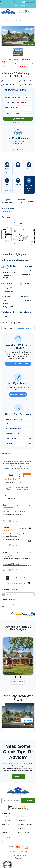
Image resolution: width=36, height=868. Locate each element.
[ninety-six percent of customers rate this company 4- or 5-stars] (18, 489)
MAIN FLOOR (16, 730)
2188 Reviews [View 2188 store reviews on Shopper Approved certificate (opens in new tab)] (12, 482)
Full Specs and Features (7, 201)
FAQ (3, 828)
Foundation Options (20, 201)
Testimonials (22, 828)
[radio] (26, 474)
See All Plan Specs (29, 185)
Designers (21, 821)
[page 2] (12, 578)
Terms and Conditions (25, 824)
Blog (3, 841)
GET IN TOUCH (18, 777)
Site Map (4, 832)
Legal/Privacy (6, 824)
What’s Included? (18, 123)
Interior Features (13, 429)
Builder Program (23, 832)
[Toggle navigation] (33, 11)
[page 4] (21, 578)
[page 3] (16, 578)
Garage (9, 444)
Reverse (30, 44)
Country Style (15, 21)
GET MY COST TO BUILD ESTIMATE (18, 364)
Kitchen (9, 424)
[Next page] (29, 578)
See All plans (18, 682)
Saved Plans (22, 817)
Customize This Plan (18, 394)
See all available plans (18, 6)
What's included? (7, 212)
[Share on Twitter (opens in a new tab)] (13, 521)
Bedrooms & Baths (14, 419)
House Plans (5, 21)
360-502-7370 (18, 856)
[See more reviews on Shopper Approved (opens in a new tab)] (17, 521)
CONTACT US (6, 838)
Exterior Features (14, 434)
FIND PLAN (28, 801)
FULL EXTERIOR (6, 730)
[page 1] (7, 578)
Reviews (31, 201)
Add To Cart (18, 119)
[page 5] (25, 578)
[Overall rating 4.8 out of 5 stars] (11, 479)
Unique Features (13, 439)
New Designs (6, 821)
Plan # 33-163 (27, 720)
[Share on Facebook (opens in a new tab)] (10, 521)
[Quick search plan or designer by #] (11, 801)
